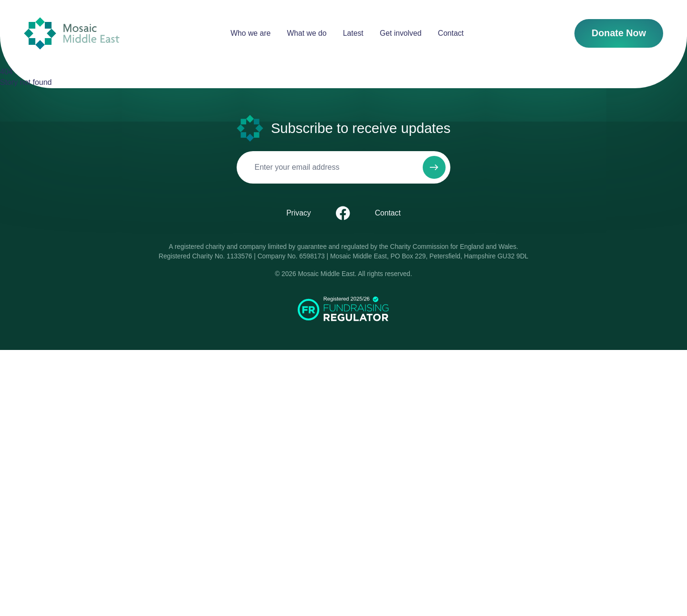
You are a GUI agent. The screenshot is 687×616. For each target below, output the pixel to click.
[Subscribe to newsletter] (173, 426)
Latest (32, 41)
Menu (88, 260)
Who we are (41, 24)
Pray (254, 292)
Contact (35, 58)
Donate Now (23, 75)
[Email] (54, 459)
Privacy (35, 481)
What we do (41, 33)
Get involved (43, 50)
